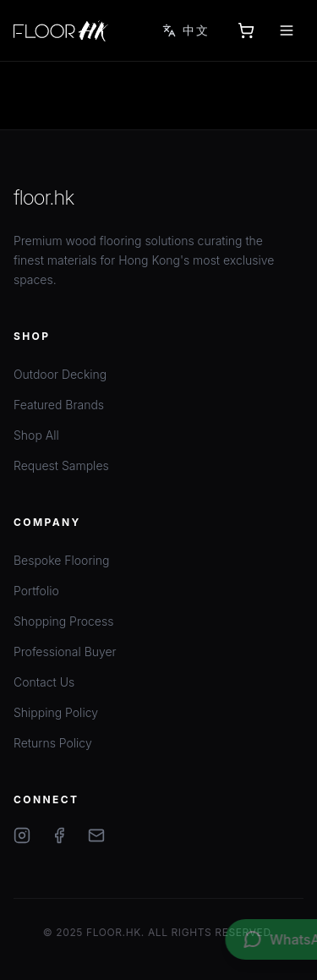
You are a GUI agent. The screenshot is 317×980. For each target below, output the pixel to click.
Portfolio (36, 591)
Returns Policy (53, 743)
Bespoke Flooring (61, 560)
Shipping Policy (56, 712)
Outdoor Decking (60, 374)
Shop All (36, 435)
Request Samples (61, 465)
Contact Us (44, 682)
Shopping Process (63, 621)
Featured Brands (59, 405)
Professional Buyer (65, 652)
